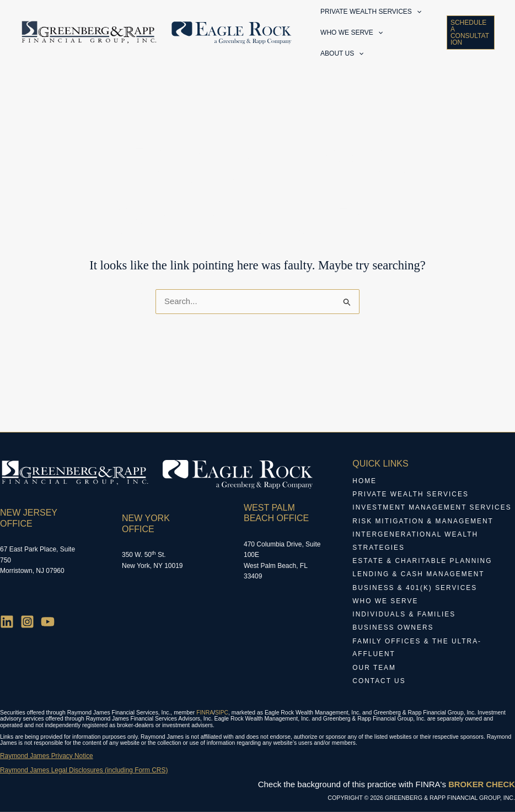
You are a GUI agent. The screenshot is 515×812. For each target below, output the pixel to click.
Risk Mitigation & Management (423, 523)
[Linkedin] (7, 624)
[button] (470, 46)
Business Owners (393, 629)
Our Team (374, 669)
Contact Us (379, 682)
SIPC (222, 713)
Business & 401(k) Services (415, 589)
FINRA (205, 713)
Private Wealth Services (411, 497)
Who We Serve (385, 603)
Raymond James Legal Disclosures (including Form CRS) (85, 770)
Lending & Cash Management (419, 576)
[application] (417, 16)
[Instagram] (27, 624)
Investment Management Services (432, 510)
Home (364, 484)
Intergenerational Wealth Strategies (415, 543)
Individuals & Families (404, 616)
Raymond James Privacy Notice (47, 756)
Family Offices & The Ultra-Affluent (417, 649)
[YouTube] (48, 624)
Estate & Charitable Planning (423, 563)
